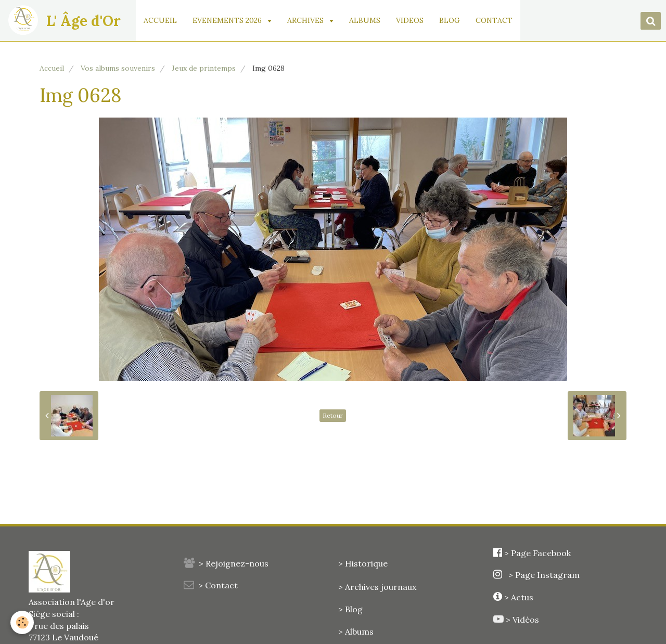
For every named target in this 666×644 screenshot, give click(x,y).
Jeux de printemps (204, 68)
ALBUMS (365, 20)
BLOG (450, 20)
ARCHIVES (306, 20)
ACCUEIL (160, 20)
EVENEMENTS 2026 (228, 20)
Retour (333, 415)
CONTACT (494, 20)
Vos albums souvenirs (118, 68)
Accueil (52, 68)
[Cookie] (22, 622)
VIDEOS (410, 20)
